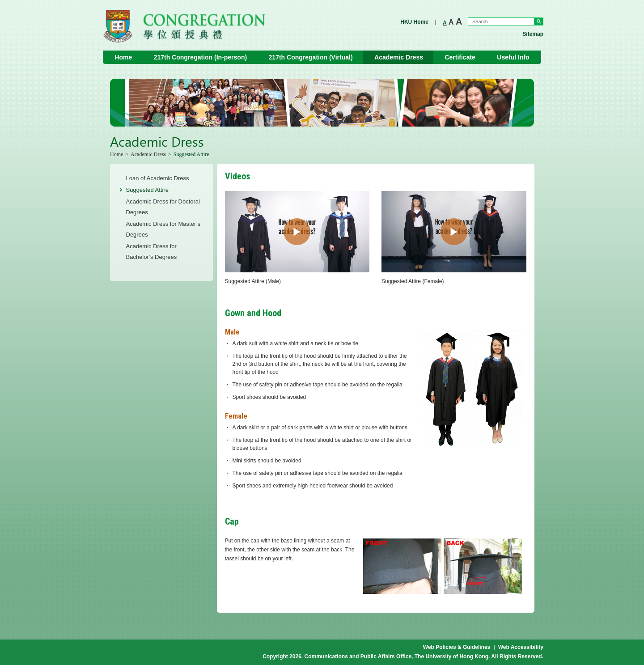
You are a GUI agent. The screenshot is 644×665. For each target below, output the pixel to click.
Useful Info (513, 57)
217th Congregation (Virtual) (311, 57)
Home (123, 57)
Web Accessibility (521, 647)
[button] (297, 232)
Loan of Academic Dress (158, 178)
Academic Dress (399, 57)
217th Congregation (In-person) (200, 57)
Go (539, 21)
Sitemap (533, 34)
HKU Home (414, 22)
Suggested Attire (147, 190)
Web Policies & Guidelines (457, 647)
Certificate (460, 57)
